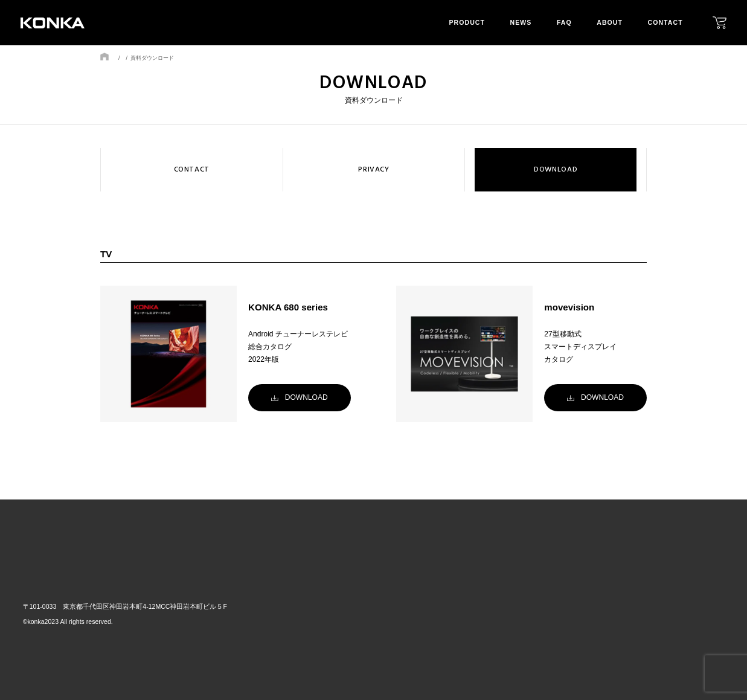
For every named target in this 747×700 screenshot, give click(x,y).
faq (564, 22)
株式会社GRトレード (75, 576)
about (610, 22)
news (521, 22)
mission (629, 614)
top (446, 574)
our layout (636, 596)
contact (665, 22)
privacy (697, 596)
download (703, 614)
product (467, 22)
